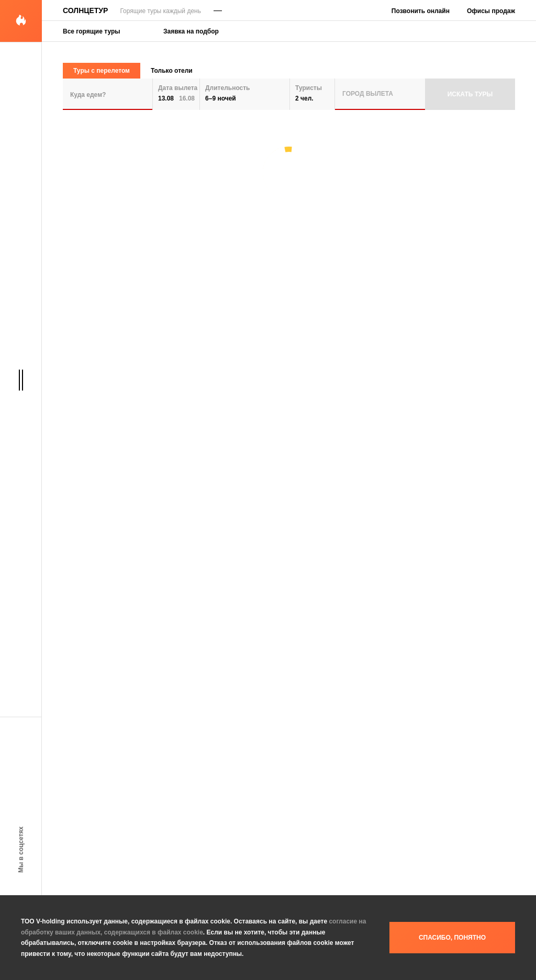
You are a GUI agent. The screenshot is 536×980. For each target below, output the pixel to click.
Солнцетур (85, 10)
